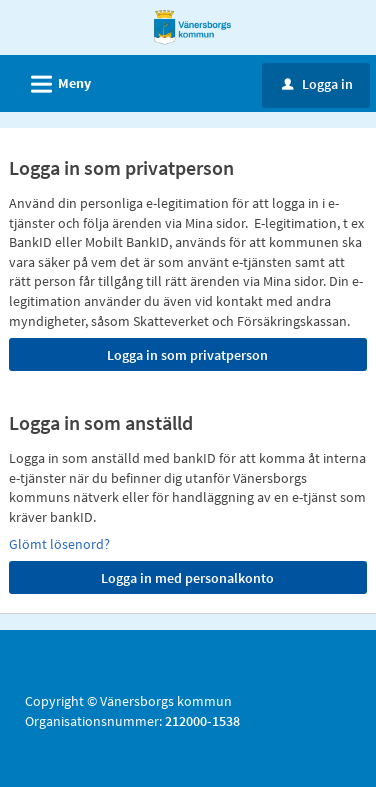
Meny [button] (54, 81)
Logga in (317, 84)
